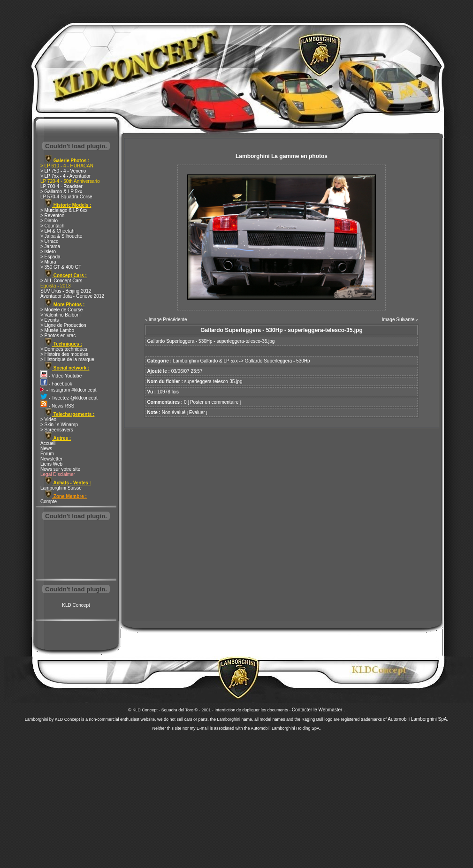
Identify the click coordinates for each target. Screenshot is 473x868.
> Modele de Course (61, 310)
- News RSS (57, 406)
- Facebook (56, 384)
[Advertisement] (76, 551)
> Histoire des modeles (64, 354)
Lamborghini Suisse (61, 488)
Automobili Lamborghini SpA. (418, 719)
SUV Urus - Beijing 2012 (66, 291)
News (46, 449)
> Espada (50, 257)
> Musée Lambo (57, 330)
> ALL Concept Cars (61, 281)
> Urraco (50, 241)
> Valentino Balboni (61, 315)
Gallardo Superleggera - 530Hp (278, 361)
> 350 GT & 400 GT (61, 267)
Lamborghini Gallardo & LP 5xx (206, 361)
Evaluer (197, 412)
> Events (50, 320)
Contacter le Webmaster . (318, 710)
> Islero (48, 252)
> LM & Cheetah (57, 231)
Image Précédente (168, 320)
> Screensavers (57, 430)
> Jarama (50, 246)
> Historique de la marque (67, 359)
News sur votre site (60, 469)
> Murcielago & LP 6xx (64, 210)
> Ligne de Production (63, 325)
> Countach (52, 226)
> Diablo (49, 221)
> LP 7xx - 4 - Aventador (65, 176)
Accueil (48, 443)
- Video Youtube (61, 376)
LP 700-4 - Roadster (61, 186)
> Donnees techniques (64, 349)
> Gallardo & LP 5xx (61, 192)
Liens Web (51, 464)
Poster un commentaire (214, 402)
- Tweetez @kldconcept (69, 398)
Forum (47, 454)
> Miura (48, 262)
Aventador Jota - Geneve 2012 (72, 296)
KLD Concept (76, 605)
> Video (48, 419)
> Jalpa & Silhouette (61, 236)
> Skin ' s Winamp (59, 425)
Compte (49, 502)
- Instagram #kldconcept (69, 390)
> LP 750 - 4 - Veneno (63, 171)
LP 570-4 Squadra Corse (66, 197)
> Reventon (52, 215)
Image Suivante (398, 320)
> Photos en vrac (58, 336)
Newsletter (51, 459)
